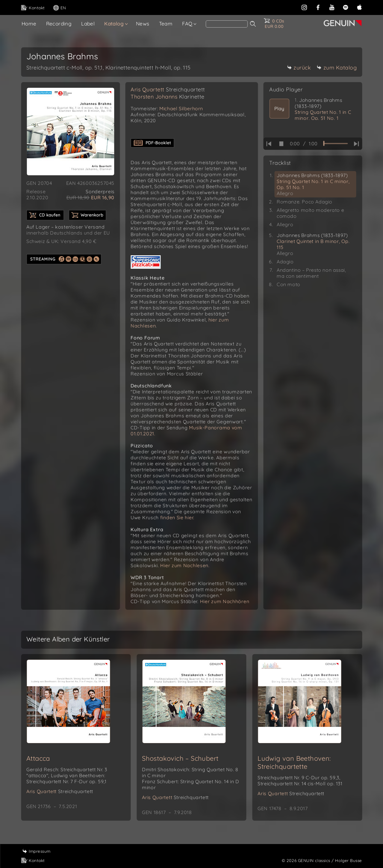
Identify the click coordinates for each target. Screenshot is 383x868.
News (143, 24)
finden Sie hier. (177, 517)
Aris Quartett (168, 89)
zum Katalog (337, 68)
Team (166, 24)
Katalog (114, 24)
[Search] (227, 24)
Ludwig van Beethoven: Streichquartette (294, 762)
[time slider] (335, 144)
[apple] (359, 7)
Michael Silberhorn (181, 108)
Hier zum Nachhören (225, 601)
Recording (59, 24)
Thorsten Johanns (168, 97)
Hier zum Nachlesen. (185, 565)
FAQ (187, 24)
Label (88, 24)
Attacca (38, 758)
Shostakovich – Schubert (180, 758)
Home (29, 24)
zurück (299, 68)
